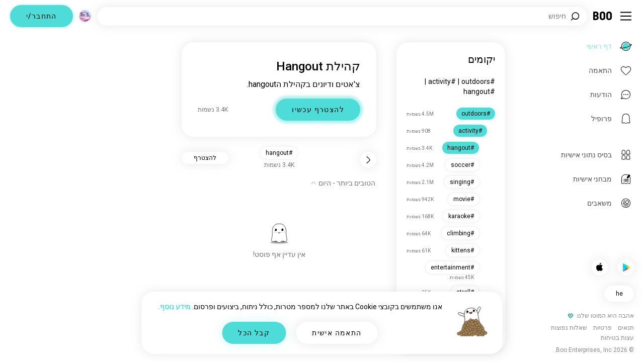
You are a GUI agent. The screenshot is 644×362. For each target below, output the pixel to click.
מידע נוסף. (174, 307)
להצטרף (205, 158)
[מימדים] (85, 16)
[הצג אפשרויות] (343, 183)
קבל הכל (254, 333)
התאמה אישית (337, 333)
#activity (442, 81)
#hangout (479, 92)
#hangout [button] (279, 153)
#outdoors (478, 81)
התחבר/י (42, 16)
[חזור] (368, 160)
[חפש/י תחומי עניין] (342, 16)
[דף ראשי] (603, 16)
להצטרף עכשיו (318, 110)
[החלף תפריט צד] (626, 16)
